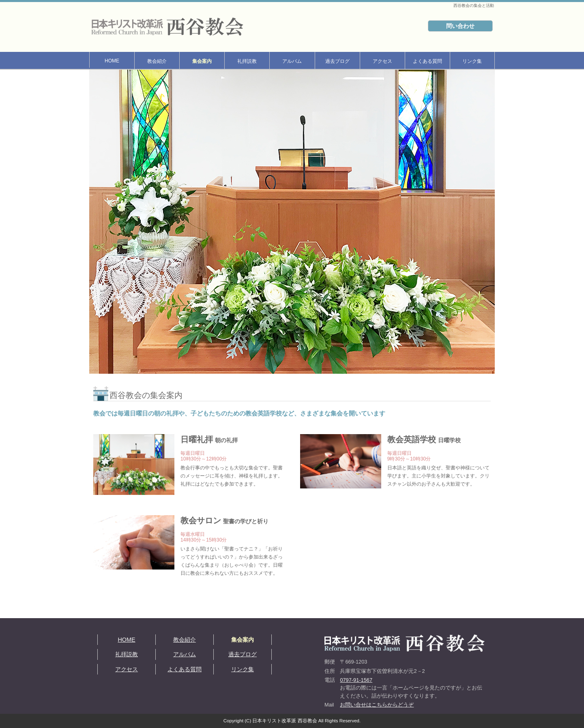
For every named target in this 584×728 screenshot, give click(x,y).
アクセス (382, 61)
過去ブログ (337, 61)
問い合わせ (460, 26)
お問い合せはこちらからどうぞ (377, 705)
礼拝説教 (247, 61)
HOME (112, 61)
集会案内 (202, 61)
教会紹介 (157, 61)
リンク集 (472, 61)
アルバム (292, 61)
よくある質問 (427, 61)
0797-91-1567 (356, 680)
